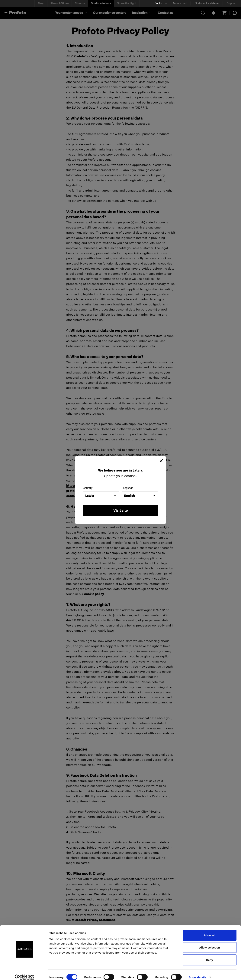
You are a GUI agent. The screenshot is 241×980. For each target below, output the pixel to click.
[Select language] (161, 3)
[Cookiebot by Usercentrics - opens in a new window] (24, 973)
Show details (198, 973)
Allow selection (210, 943)
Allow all (210, 931)
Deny (209, 955)
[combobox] (101, 496)
